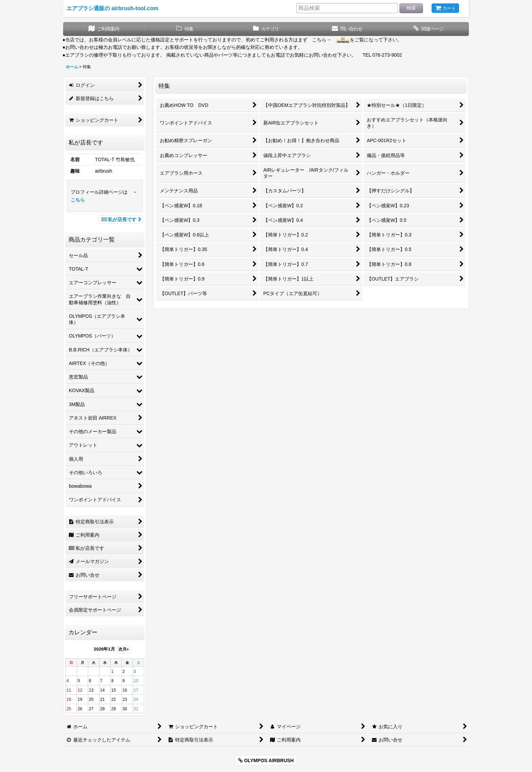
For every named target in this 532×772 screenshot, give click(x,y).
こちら (78, 200)
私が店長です (121, 219)
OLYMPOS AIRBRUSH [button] (266, 760)
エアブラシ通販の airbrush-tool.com (112, 8)
